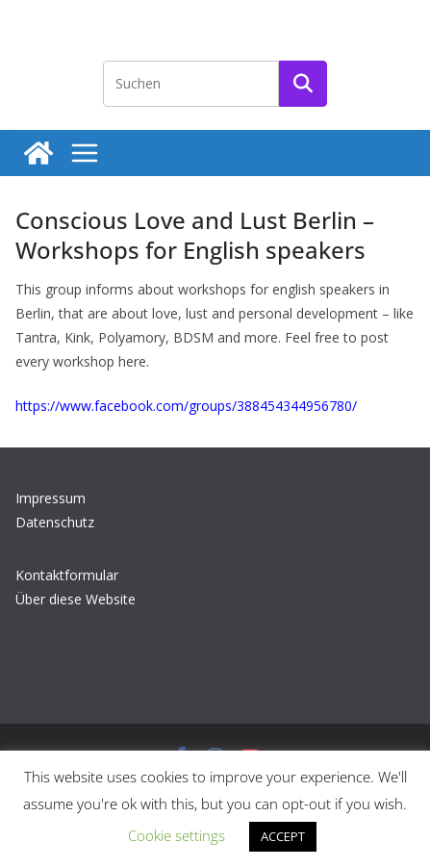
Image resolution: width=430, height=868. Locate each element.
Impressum (51, 498)
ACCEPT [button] (283, 836)
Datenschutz (55, 522)
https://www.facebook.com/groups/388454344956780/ (186, 406)
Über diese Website (76, 599)
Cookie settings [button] (177, 835)
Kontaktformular (67, 575)
